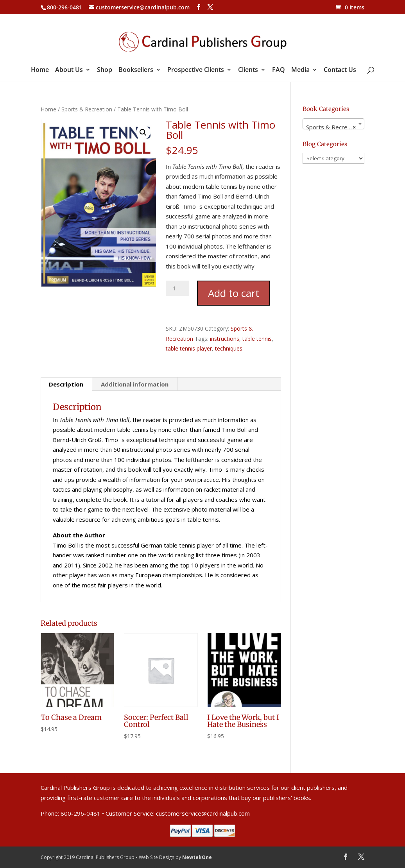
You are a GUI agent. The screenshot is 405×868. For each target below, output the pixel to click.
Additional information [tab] (135, 384)
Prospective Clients (196, 70)
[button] (143, 132)
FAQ (279, 70)
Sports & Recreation (87, 109)
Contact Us (340, 70)
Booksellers (136, 70)
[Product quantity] (177, 288)
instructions (225, 339)
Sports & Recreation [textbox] (333, 127)
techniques (229, 348)
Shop (105, 70)
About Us (69, 70)
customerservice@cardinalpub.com (203, 813)
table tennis (257, 339)
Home (40, 70)
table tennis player (189, 348)
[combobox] (334, 124)
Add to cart (234, 293)
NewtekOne (197, 857)
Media (300, 70)
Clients (248, 70)
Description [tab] (66, 384)
